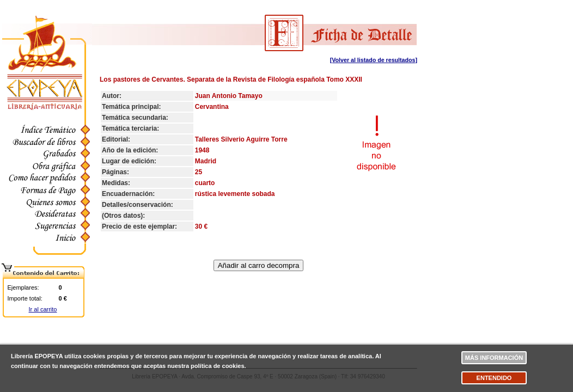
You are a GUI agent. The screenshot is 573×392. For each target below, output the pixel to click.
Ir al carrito (43, 309)
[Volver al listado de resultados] (374, 60)
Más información (494, 358)
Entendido (494, 378)
